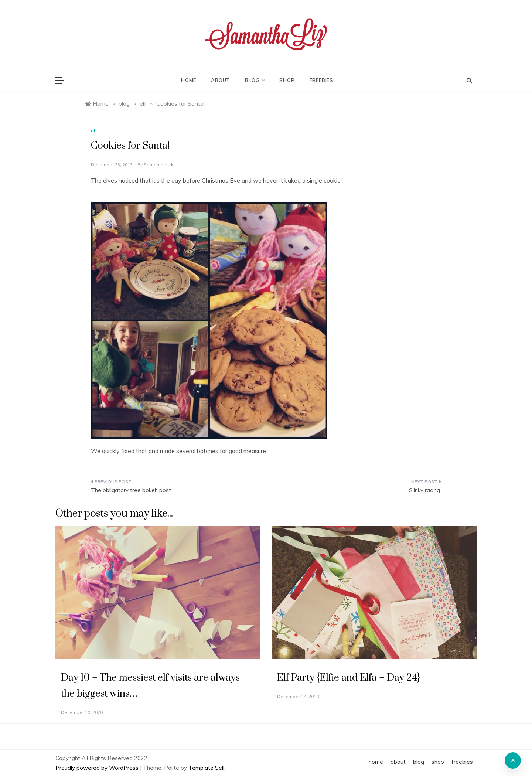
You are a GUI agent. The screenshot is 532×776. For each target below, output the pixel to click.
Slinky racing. (425, 490)
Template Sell (206, 768)
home (189, 80)
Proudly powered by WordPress (98, 768)
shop (287, 80)
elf (94, 130)
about (221, 80)
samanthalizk (158, 165)
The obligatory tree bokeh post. (132, 490)
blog (255, 80)
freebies (321, 80)
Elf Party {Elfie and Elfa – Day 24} (348, 678)
